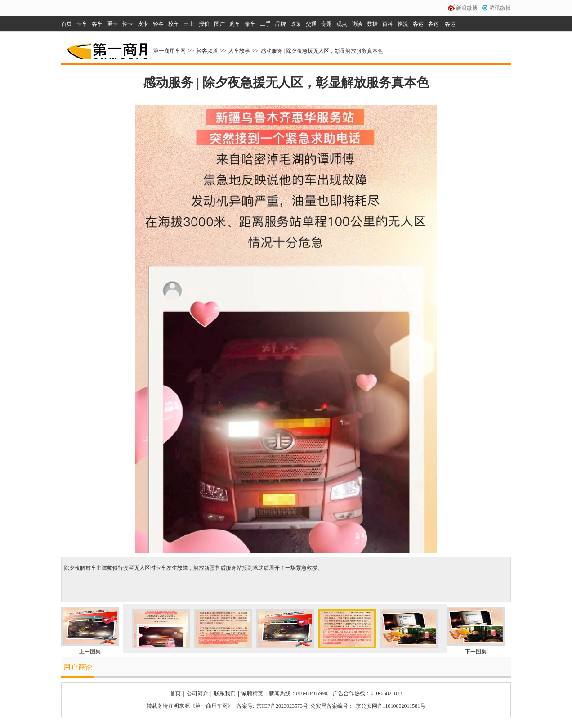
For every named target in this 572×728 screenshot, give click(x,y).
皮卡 (143, 24)
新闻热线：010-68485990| (299, 693)
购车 (235, 24)
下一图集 (476, 652)
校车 (174, 24)
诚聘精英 (252, 693)
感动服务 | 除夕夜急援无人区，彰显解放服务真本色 (322, 51)
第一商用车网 (106, 48)
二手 (265, 24)
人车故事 (239, 51)
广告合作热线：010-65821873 (367, 693)
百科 (388, 24)
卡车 (82, 24)
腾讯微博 (500, 8)
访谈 (357, 24)
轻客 (158, 24)
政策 (296, 24)
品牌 (281, 24)
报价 (204, 24)
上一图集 (90, 652)
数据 (372, 24)
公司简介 (197, 693)
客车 (97, 24)
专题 (326, 24)
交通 (311, 24)
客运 (418, 24)
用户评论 (78, 667)
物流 (403, 24)
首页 (67, 24)
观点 (342, 24)
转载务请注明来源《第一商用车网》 (190, 706)
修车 (250, 24)
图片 (219, 24)
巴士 (189, 24)
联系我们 (225, 693)
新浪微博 (467, 8)
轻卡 (128, 24)
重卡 (112, 24)
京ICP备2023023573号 (282, 706)
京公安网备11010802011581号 (391, 706)
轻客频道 (207, 51)
